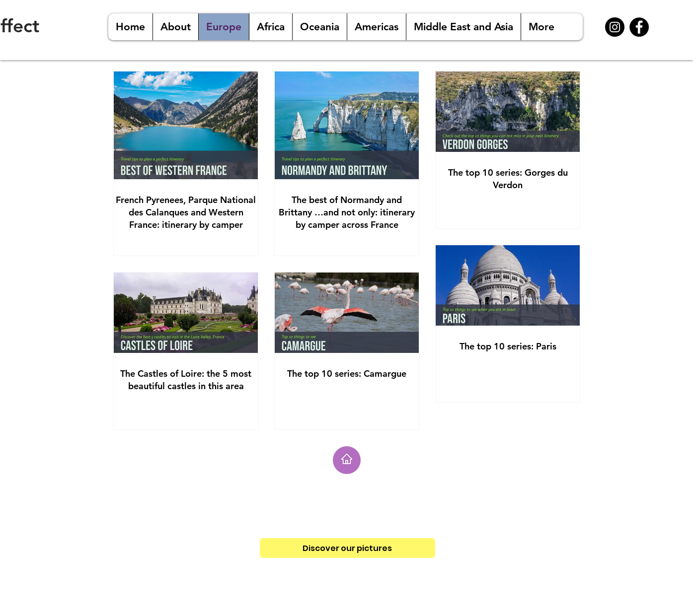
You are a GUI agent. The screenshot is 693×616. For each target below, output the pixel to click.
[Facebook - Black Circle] (639, 27)
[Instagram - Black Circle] (615, 27)
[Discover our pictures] (347, 548)
